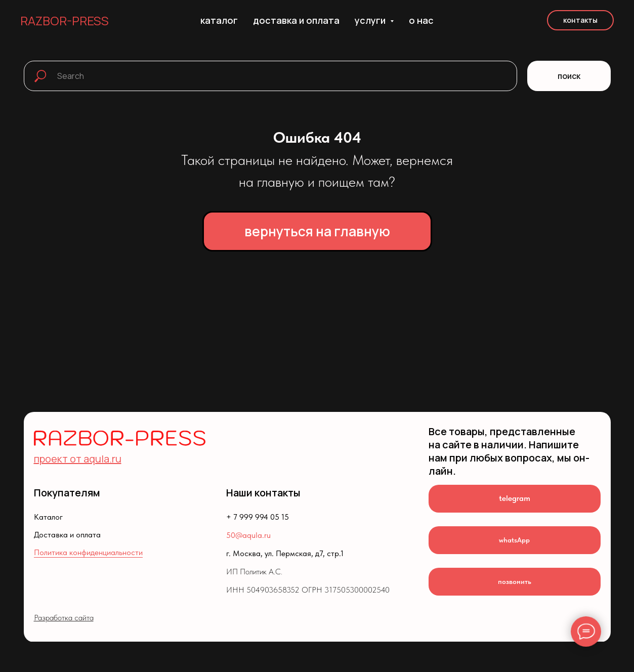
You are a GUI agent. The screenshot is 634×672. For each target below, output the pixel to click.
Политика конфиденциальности (88, 552)
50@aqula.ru (248, 535)
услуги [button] (371, 20)
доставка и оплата (296, 20)
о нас (421, 20)
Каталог (48, 517)
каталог (219, 20)
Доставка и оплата (67, 535)
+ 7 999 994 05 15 (258, 517)
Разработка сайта (64, 618)
